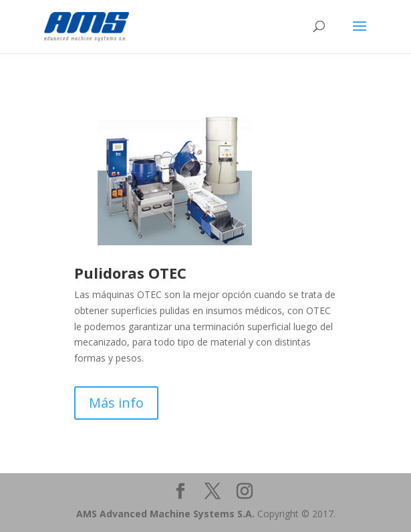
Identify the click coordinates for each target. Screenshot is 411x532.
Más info (116, 403)
